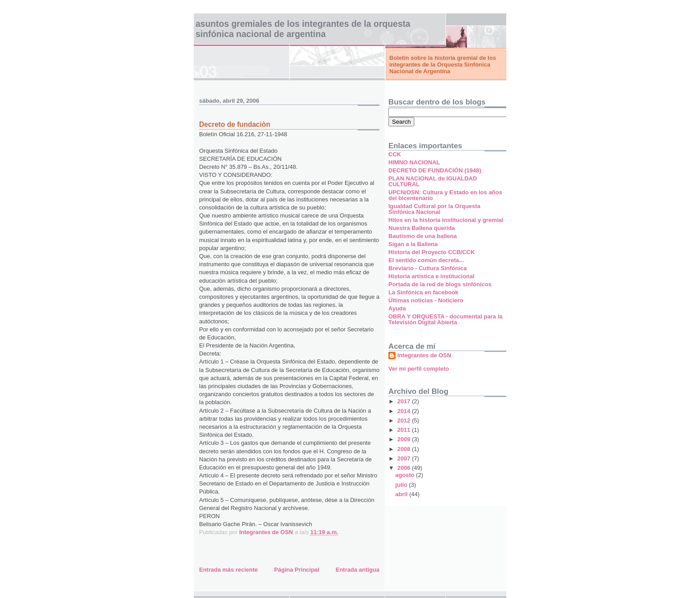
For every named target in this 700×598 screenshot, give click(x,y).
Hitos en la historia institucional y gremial (446, 220)
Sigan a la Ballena (413, 244)
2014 (405, 411)
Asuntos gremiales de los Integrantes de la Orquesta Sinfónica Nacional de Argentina (303, 29)
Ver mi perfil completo (419, 369)
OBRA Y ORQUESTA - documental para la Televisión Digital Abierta (445, 319)
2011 (405, 430)
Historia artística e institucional (431, 276)
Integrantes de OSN (424, 355)
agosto (406, 475)
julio (402, 485)
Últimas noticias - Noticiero (426, 300)
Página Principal (297, 570)
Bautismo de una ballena (423, 236)
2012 (405, 420)
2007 (405, 458)
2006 (405, 468)
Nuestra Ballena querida (422, 228)
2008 (405, 449)
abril (402, 494)
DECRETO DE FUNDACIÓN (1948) (435, 170)
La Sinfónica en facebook (423, 292)
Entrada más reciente (229, 570)
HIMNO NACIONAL (414, 162)
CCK (395, 154)
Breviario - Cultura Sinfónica (428, 268)
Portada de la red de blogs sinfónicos (440, 284)
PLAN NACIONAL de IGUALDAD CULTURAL (433, 181)
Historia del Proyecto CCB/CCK (432, 252)
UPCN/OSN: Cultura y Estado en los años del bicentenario (445, 195)
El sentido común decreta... (426, 260)
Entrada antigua (358, 570)
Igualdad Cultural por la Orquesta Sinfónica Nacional (434, 209)
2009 (405, 439)
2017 (405, 401)
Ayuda (397, 308)
